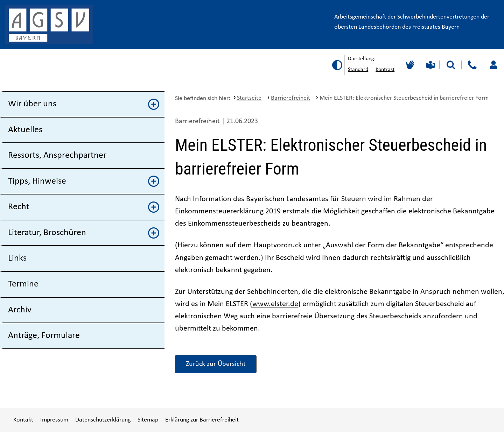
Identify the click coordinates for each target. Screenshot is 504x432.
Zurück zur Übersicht (216, 364)
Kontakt (23, 420)
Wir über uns (84, 104)
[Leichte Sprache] (430, 65)
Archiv (20, 310)
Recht (84, 207)
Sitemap (148, 420)
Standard (358, 70)
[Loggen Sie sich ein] (493, 65)
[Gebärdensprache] (409, 65)
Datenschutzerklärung (103, 420)
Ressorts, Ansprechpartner (57, 155)
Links (17, 258)
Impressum (54, 420)
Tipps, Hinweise (84, 181)
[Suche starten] (451, 65)
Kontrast (385, 70)
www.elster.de (275, 304)
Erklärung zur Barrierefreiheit (202, 420)
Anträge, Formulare (44, 336)
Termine (23, 284)
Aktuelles (25, 130)
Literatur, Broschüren (84, 233)
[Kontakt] (472, 65)
